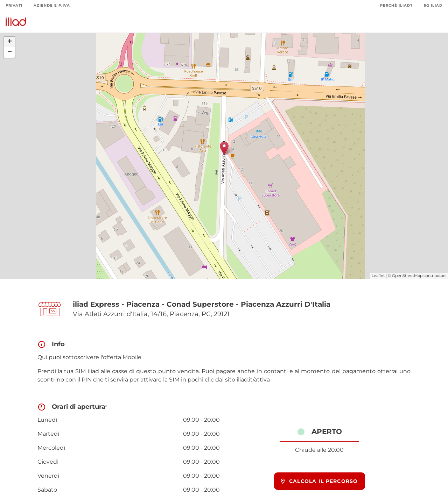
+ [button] (10, 42)
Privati (14, 5)
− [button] (10, 52)
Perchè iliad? (396, 5)
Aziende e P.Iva (52, 5)
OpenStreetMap (407, 276)
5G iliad (433, 5)
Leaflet (378, 276)
